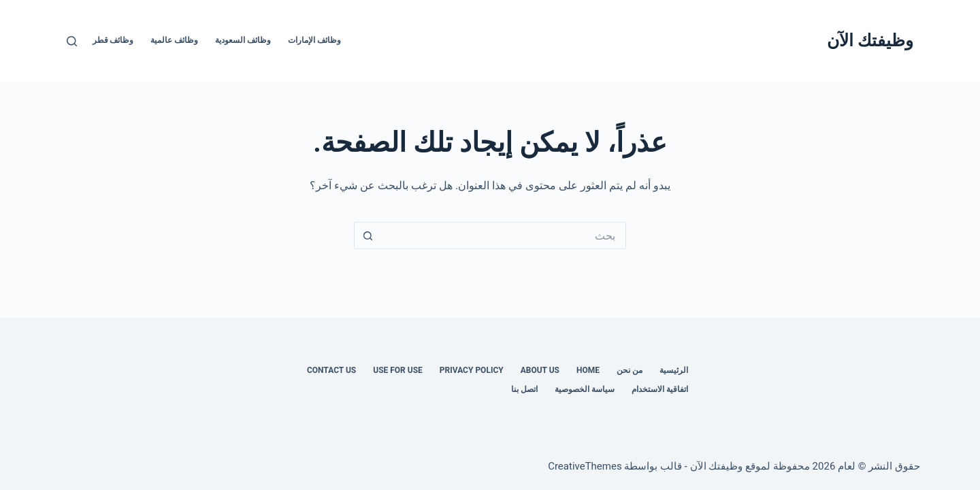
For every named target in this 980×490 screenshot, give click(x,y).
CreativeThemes (585, 466)
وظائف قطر (113, 40)
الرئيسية (674, 370)
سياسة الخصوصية (585, 389)
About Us (540, 370)
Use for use (398, 370)
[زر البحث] (367, 235)
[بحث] (72, 41)
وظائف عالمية (174, 40)
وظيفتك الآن (870, 40)
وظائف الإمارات (314, 40)
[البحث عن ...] (504, 235)
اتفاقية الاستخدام (660, 389)
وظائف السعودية (243, 40)
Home (588, 370)
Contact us (331, 370)
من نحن (630, 370)
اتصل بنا (524, 389)
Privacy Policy (472, 370)
